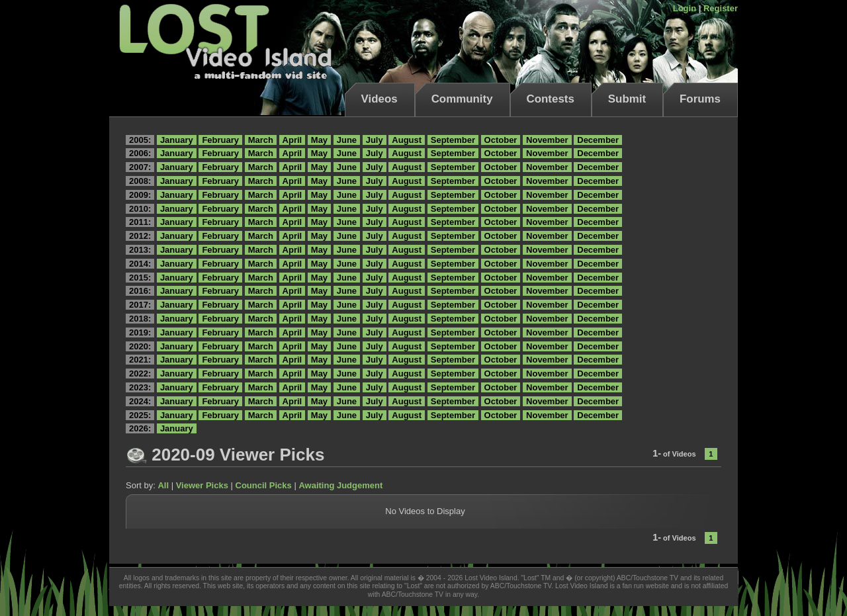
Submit (627, 99)
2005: (140, 140)
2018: (140, 319)
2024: (140, 401)
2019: (140, 332)
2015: (140, 278)
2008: (140, 181)
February (220, 140)
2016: (140, 291)
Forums (700, 99)
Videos (379, 99)
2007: (140, 167)
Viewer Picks (202, 485)
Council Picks (264, 485)
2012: (140, 236)
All (163, 485)
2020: (140, 346)
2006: (140, 153)
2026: (140, 428)
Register (721, 8)
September (453, 140)
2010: (140, 209)
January (177, 140)
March (261, 140)
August (407, 140)
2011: (140, 222)
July (375, 140)
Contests (551, 99)
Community (462, 99)
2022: (140, 374)
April (292, 140)
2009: (140, 195)
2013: (140, 250)
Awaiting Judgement (340, 485)
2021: (140, 360)
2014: (140, 264)
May (319, 140)
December (598, 140)
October (501, 140)
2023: (140, 387)
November (547, 140)
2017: (140, 305)
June (347, 140)
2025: (140, 415)
